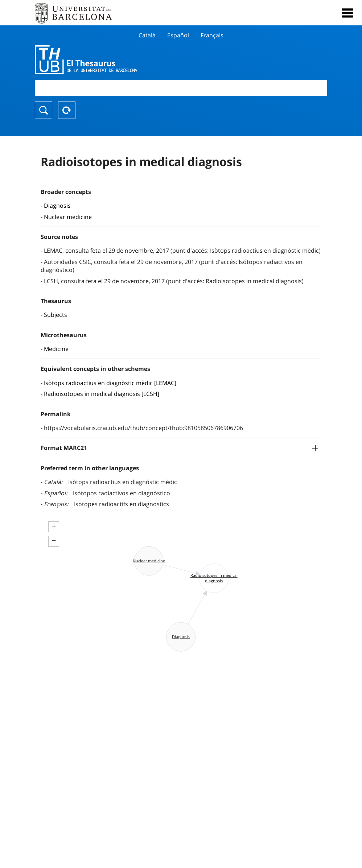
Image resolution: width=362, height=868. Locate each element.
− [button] (54, 541)
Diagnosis (57, 206)
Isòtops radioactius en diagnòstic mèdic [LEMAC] (110, 383)
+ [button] (54, 526)
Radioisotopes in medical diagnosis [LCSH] (102, 394)
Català (147, 35)
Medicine (56, 349)
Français (212, 35)
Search (44, 110)
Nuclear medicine (68, 217)
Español (178, 35)
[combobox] (181, 88)
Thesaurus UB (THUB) (137, 60)
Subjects (55, 315)
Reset (67, 110)
